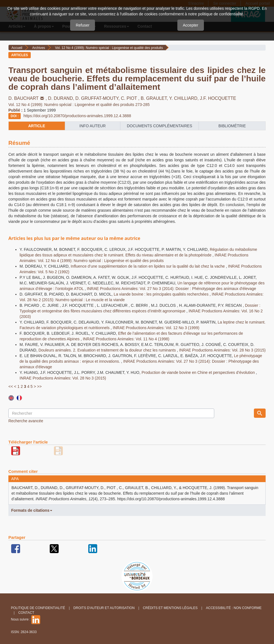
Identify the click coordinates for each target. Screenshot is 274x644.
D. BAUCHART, (28, 98)
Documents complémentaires (159, 126)
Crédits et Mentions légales (170, 608)
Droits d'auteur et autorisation (104, 608)
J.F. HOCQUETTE (218, 98)
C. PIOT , (131, 98)
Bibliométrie (232, 126)
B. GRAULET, (155, 98)
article (37, 126)
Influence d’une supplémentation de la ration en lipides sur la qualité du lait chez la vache (148, 266)
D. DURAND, (62, 98)
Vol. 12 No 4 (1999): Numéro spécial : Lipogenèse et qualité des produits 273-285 (79, 105)
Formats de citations (32, 510)
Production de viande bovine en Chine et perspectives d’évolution (199, 372)
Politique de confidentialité (38, 608)
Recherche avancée (26, 421)
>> (39, 386)
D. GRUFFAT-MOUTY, (98, 98)
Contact (26, 613)
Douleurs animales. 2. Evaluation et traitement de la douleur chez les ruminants (108, 350)
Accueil (17, 48)
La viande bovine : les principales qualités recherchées (162, 294)
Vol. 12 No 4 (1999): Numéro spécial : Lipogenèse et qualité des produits (109, 48)
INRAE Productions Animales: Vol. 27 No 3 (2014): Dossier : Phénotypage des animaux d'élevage (171, 289)
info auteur (92, 126)
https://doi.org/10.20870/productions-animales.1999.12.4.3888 (77, 116)
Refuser (83, 25)
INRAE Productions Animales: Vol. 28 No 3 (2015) (222, 350)
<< (11, 386)
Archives (39, 48)
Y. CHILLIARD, (185, 98)
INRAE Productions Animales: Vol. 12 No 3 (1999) (156, 328)
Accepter (191, 25)
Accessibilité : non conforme (234, 608)
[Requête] (111, 413)
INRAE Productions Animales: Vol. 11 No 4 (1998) (126, 339)
